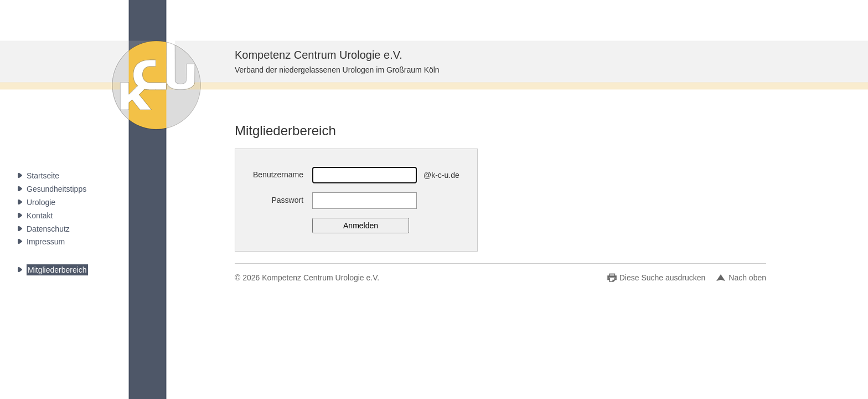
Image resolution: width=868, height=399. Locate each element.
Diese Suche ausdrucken (663, 278)
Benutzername (278, 175)
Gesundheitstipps (56, 189)
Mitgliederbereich (57, 270)
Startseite (43, 176)
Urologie (41, 202)
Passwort (287, 200)
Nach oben (747, 278)
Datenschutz (48, 229)
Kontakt (40, 216)
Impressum (46, 242)
